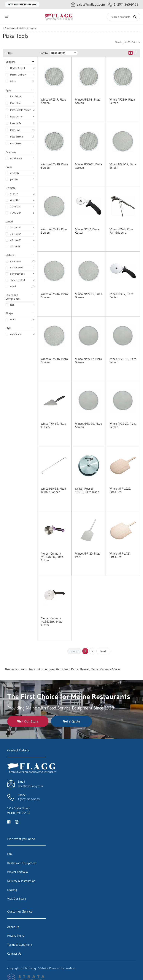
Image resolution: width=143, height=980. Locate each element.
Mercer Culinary (18, 75)
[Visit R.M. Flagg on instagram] (17, 822)
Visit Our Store (28, 721)
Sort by (44, 53)
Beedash (70, 968)
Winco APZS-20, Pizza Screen (123, 425)
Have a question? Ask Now (22, 4)
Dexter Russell (18, 68)
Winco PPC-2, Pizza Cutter (87, 231)
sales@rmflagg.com (30, 786)
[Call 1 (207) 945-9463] (123, 5)
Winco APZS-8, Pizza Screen (88, 101)
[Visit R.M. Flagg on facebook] (9, 822)
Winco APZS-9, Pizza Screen (122, 101)
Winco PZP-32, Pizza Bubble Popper (53, 490)
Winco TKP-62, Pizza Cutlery (54, 425)
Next (103, 651)
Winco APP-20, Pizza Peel (88, 555)
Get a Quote (71, 721)
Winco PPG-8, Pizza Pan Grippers (121, 231)
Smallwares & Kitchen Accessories (21, 28)
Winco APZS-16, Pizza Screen (54, 360)
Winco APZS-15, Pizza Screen (89, 296)
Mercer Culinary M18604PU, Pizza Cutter (52, 557)
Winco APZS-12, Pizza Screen (123, 166)
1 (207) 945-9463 (29, 799)
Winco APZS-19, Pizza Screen (89, 425)
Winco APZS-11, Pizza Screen (89, 166)
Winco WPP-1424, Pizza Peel (120, 555)
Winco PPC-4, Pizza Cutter (121, 296)
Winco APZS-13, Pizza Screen (54, 231)
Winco (13, 81)
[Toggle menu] (7, 17)
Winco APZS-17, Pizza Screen (89, 360)
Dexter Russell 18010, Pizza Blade (87, 490)
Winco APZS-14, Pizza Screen (54, 296)
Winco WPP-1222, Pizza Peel (120, 490)
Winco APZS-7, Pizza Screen (54, 101)
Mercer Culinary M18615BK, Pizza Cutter (52, 622)
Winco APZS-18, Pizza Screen (123, 360)
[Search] (124, 17)
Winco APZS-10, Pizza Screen (54, 166)
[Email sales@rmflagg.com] (88, 5)
